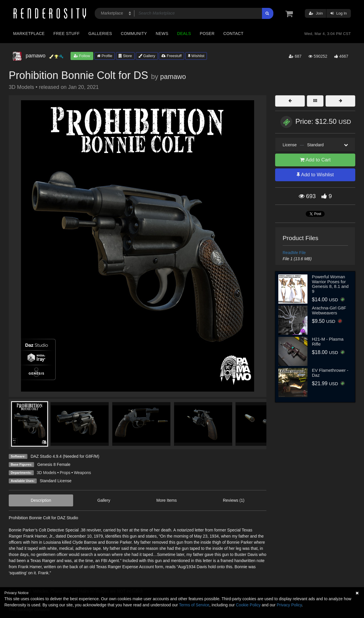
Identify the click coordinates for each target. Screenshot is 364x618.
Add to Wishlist (315, 175)
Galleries (100, 34)
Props (65, 473)
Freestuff (172, 56)
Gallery (147, 56)
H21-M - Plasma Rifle (328, 341)
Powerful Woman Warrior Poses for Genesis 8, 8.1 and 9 (330, 284)
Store (125, 56)
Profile (105, 56)
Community (134, 34)
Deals (184, 34)
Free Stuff (66, 34)
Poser (207, 34)
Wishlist (196, 56)
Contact (233, 34)
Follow (82, 56)
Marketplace (29, 34)
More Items (166, 500)
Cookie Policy (248, 605)
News (162, 34)
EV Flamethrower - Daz (330, 373)
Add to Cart (315, 160)
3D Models (46, 473)
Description (41, 500)
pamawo (173, 77)
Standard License (56, 481)
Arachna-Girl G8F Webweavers (329, 310)
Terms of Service (194, 605)
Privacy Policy (289, 605)
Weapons (82, 473)
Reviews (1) (234, 500)
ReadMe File (294, 253)
